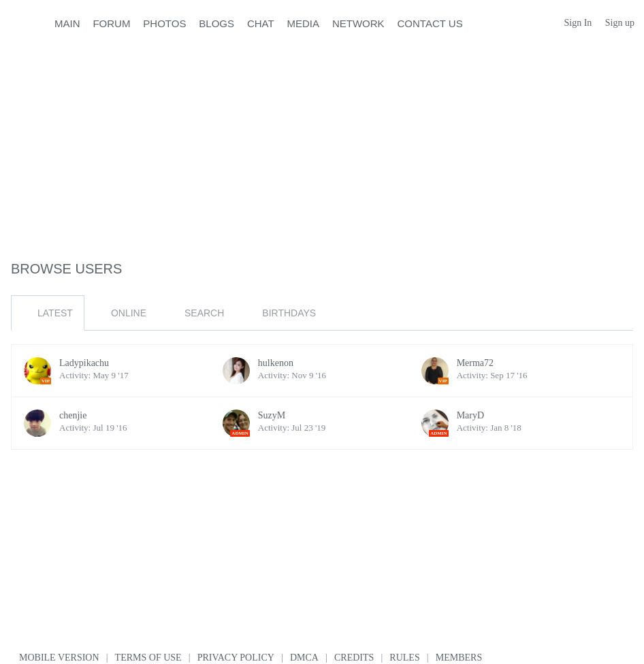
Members (459, 658)
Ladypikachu (84, 363)
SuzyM (272, 415)
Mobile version (59, 658)
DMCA (304, 658)
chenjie (73, 415)
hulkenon (276, 363)
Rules (404, 658)
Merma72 (475, 363)
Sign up (620, 23)
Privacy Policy (236, 658)
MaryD (470, 415)
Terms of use (148, 658)
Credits (354, 658)
